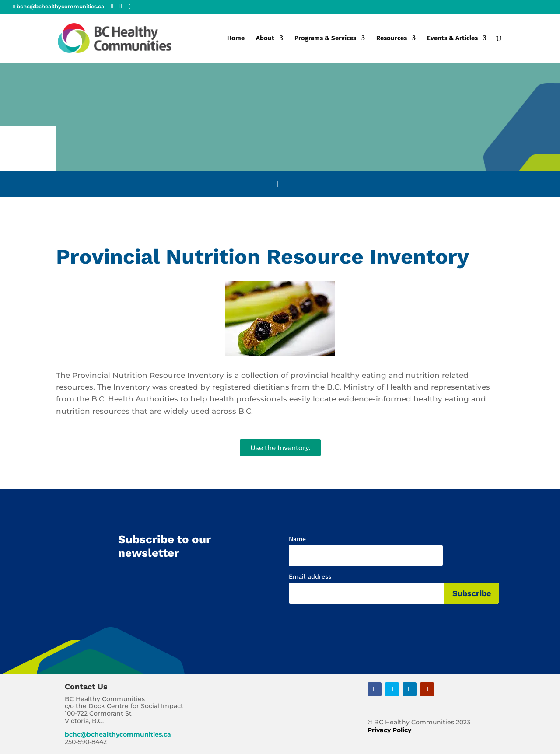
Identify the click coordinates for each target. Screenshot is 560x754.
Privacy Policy (389, 730)
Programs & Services (325, 38)
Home (236, 38)
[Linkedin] (130, 7)
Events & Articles (452, 38)
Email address (310, 576)
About (265, 38)
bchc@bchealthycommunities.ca (118, 734)
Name (297, 539)
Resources (392, 38)
